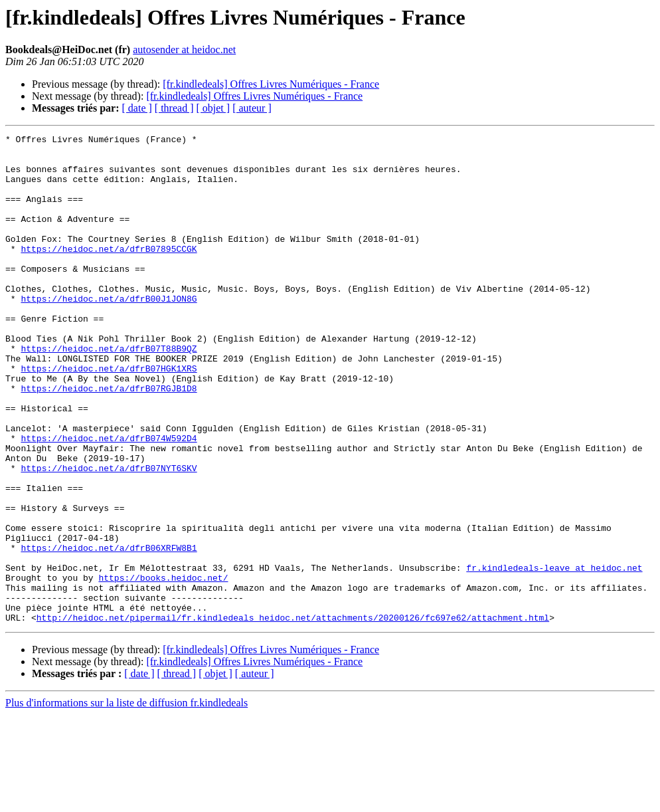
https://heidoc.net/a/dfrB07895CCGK (109, 272)
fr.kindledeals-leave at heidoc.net (554, 655)
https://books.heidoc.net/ (163, 667)
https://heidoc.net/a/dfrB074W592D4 (109, 500)
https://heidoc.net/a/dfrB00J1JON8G (109, 332)
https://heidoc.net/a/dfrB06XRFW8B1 (109, 631)
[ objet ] (213, 108)
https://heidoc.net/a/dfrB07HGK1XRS (109, 416)
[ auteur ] (252, 108)
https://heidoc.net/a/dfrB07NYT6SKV (109, 536)
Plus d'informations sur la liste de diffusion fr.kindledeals (126, 800)
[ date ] (137, 108)
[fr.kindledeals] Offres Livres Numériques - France (271, 84)
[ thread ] (174, 108)
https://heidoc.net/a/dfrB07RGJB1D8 (109, 440)
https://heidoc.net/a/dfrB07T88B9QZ (109, 392)
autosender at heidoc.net (184, 50)
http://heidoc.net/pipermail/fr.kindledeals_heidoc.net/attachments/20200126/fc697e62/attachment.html (293, 715)
